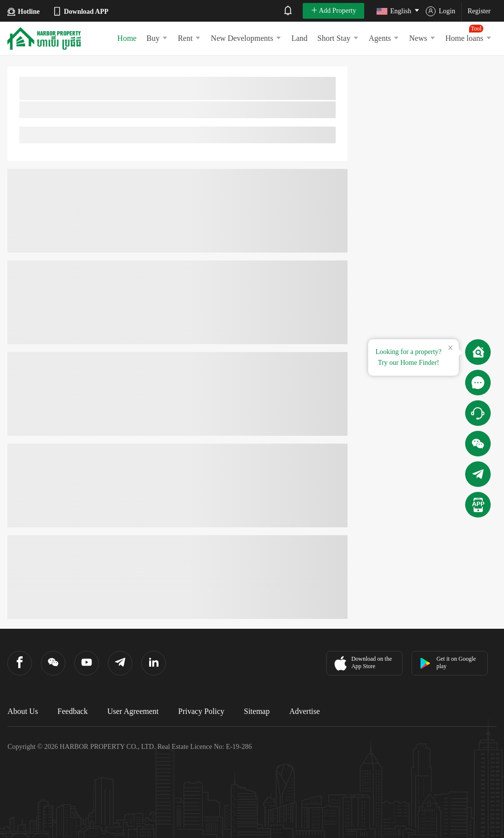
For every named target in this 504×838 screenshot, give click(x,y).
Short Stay (338, 38)
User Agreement (133, 711)
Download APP (80, 11)
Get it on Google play (448, 662)
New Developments (246, 38)
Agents (384, 38)
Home (127, 38)
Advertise (305, 711)
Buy (157, 38)
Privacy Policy (201, 711)
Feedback (73, 711)
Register (479, 11)
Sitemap (257, 711)
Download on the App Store (362, 663)
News (422, 38)
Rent (189, 38)
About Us (23, 711)
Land (299, 38)
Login (441, 11)
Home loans (469, 33)
